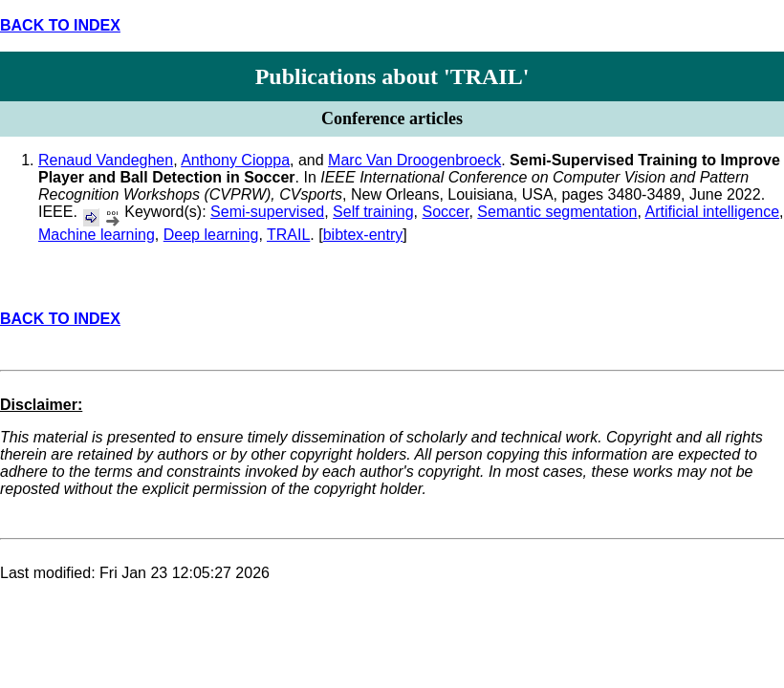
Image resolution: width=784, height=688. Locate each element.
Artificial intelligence (713, 212)
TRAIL (288, 235)
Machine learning (97, 235)
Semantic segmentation (557, 212)
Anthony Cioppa (235, 160)
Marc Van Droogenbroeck (414, 160)
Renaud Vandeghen (106, 160)
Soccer (446, 212)
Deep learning (211, 235)
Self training (373, 212)
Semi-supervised (267, 212)
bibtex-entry (363, 235)
